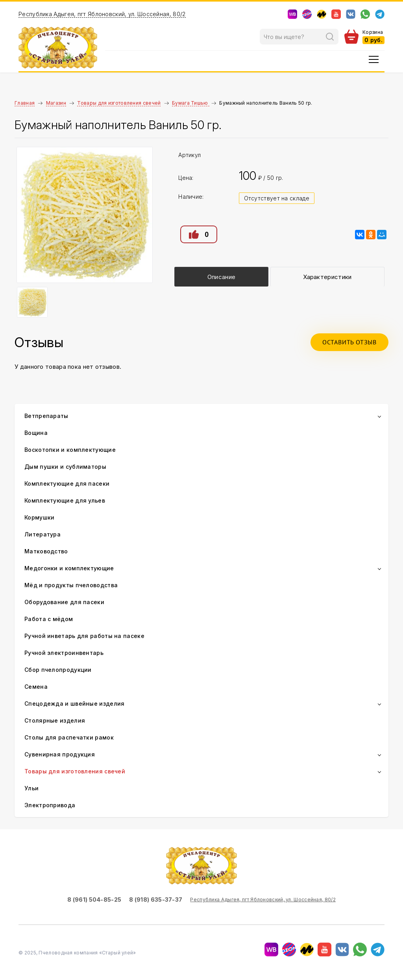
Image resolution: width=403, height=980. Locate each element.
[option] (85, 215)
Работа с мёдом (49, 619)
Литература (43, 534)
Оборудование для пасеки (64, 602)
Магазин (56, 103)
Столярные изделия (55, 720)
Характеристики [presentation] (327, 277)
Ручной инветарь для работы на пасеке (84, 636)
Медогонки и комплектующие (69, 568)
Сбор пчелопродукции (58, 670)
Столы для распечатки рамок (69, 737)
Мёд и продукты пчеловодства (71, 585)
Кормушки (39, 517)
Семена (36, 687)
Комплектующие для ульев (65, 500)
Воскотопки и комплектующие (70, 450)
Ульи (31, 788)
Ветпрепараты (46, 416)
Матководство (46, 551)
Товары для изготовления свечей (119, 103)
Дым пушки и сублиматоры (65, 467)
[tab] (221, 277)
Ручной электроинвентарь (64, 653)
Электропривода (50, 805)
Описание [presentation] (221, 277)
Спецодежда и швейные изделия (74, 704)
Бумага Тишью (191, 103)
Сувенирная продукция (60, 754)
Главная (25, 103)
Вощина (36, 433)
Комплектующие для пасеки (67, 484)
